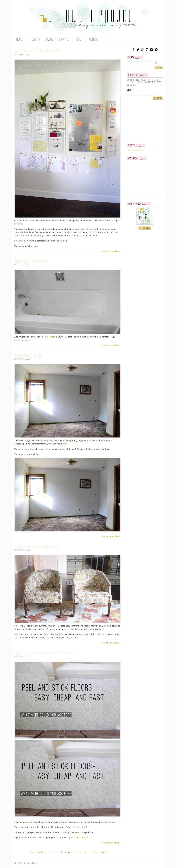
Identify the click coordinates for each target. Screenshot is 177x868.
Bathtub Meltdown (31, 261)
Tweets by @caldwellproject (136, 150)
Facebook (51, 337)
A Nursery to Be (28, 355)
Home (19, 40)
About (79, 40)
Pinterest (147, 50)
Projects (34, 40)
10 (85, 852)
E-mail (130, 90)
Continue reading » (111, 251)
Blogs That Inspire (58, 40)
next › (96, 852)
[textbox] (145, 63)
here (65, 444)
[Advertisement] (144, 122)
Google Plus (143, 50)
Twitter (138, 50)
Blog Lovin (156, 50)
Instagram (152, 50)
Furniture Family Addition (36, 546)
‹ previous (41, 852)
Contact (95, 40)
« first (31, 852)
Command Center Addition (38, 51)
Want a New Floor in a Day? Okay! (45, 652)
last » (104, 852)
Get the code (145, 228)
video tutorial (81, 838)
